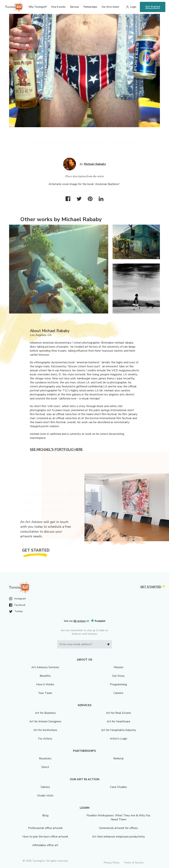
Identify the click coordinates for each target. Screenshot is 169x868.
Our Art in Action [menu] (110, 7)
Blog (45, 815)
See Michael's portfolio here (56, 449)
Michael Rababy (95, 164)
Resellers (45, 759)
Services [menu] (74, 7)
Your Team (45, 693)
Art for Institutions (45, 730)
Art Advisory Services (45, 667)
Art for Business (45, 713)
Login (133, 7)
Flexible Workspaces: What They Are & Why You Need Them (118, 817)
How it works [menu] (58, 7)
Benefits (45, 676)
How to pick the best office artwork (45, 837)
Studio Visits (45, 796)
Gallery (45, 787)
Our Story (118, 676)
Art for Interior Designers (45, 721)
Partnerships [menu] (90, 7)
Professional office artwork (45, 828)
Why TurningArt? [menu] (38, 7)
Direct (45, 767)
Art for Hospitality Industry (118, 730)
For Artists (45, 739)
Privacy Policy (112, 863)
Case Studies (118, 787)
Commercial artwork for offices (118, 828)
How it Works (45, 684)
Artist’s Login (118, 739)
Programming (118, 684)
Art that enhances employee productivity (118, 837)
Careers (118, 693)
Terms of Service (134, 863)
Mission (118, 667)
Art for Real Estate (118, 713)
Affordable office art (45, 845)
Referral (118, 759)
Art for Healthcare (118, 721)
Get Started (153, 7)
